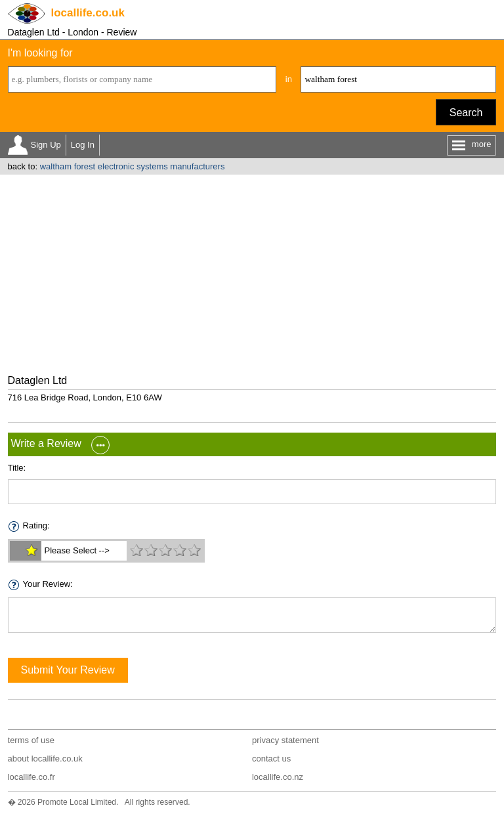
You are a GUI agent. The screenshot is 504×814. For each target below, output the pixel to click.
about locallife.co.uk (45, 759)
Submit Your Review (68, 670)
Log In (83, 145)
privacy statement (285, 740)
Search (466, 113)
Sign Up (46, 145)
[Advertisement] (252, 273)
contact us (271, 759)
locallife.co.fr (31, 777)
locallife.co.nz (278, 777)
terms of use (31, 740)
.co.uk (88, 13)
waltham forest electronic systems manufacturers (133, 166)
